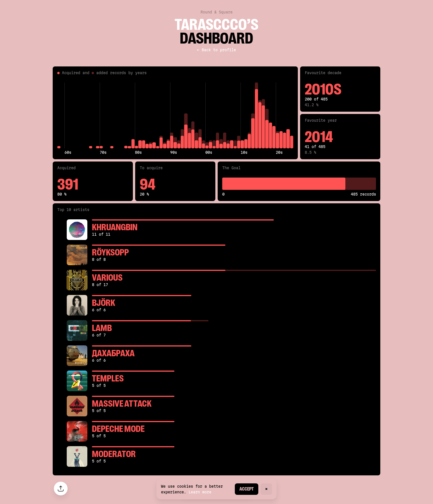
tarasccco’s (216, 25)
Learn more (200, 492)
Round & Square (216, 12)
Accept (247, 489)
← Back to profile (216, 50)
